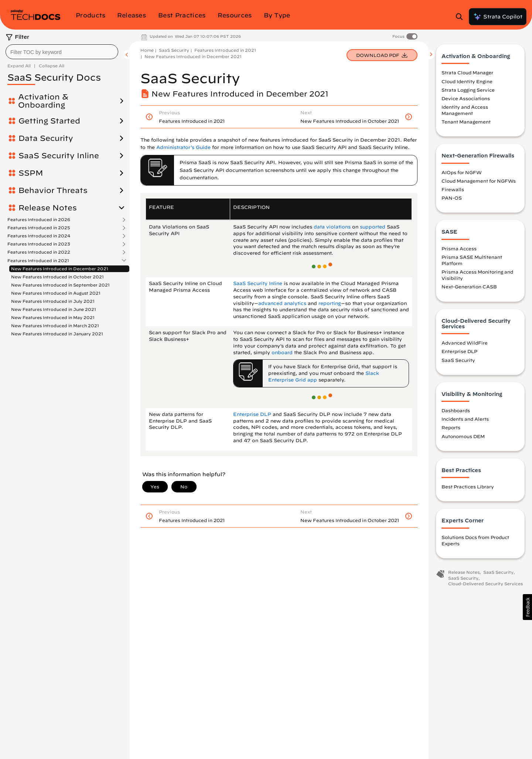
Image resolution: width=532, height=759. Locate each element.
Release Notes (48, 208)
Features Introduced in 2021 (38, 261)
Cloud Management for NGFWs (479, 181)
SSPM (31, 173)
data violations (332, 227)
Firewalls (453, 189)
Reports (451, 427)
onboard (282, 353)
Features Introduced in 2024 (39, 236)
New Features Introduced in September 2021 (60, 285)
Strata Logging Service (468, 90)
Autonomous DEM (463, 436)
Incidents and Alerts (465, 419)
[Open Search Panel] (461, 17)
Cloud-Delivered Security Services (485, 584)
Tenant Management (466, 122)
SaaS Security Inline (59, 156)
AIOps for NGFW (462, 172)
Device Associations (466, 98)
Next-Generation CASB (469, 287)
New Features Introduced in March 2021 (55, 326)
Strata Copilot (498, 17)
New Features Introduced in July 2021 (53, 301)
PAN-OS (452, 198)
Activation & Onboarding (43, 101)
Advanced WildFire (465, 343)
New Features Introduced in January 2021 (57, 334)
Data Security (46, 138)
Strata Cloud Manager (467, 72)
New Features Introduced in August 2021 (56, 293)
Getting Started (49, 121)
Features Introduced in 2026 (39, 220)
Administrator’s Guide (183, 147)
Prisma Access (459, 248)
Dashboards (456, 410)
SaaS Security (174, 50)
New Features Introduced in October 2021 (57, 277)
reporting (330, 303)
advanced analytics (282, 303)
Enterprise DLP (252, 414)
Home (147, 50)
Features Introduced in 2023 (39, 244)
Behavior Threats (53, 190)
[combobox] (62, 52)
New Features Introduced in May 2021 (53, 317)
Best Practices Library (468, 487)
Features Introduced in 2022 (39, 252)
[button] (527, 607)
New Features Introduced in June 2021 (54, 309)
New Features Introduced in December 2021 (60, 269)
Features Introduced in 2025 (39, 228)
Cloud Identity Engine (467, 81)
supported (373, 227)
